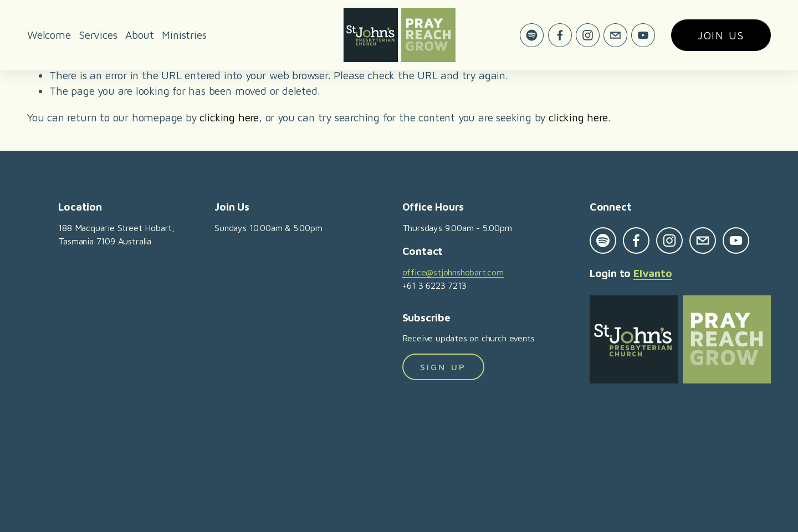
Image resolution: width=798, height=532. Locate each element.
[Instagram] (588, 35)
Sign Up (443, 367)
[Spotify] (532, 35)
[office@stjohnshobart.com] (615, 35)
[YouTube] (643, 35)
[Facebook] (560, 35)
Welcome (49, 35)
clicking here (229, 117)
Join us (721, 35)
